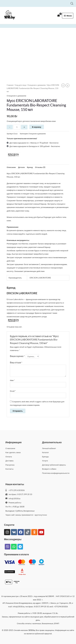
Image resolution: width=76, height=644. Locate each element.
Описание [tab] (11, 167)
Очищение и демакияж (37, 85)
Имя (12, 380)
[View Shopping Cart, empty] (59, 15)
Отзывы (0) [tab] (40, 167)
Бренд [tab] (30, 167)
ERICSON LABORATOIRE (40, 278)
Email (13, 391)
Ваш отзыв (16, 362)
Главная (10, 85)
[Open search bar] (72, 3)
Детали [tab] (21, 167)
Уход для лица (20, 85)
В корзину (37, 127)
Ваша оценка (17, 356)
